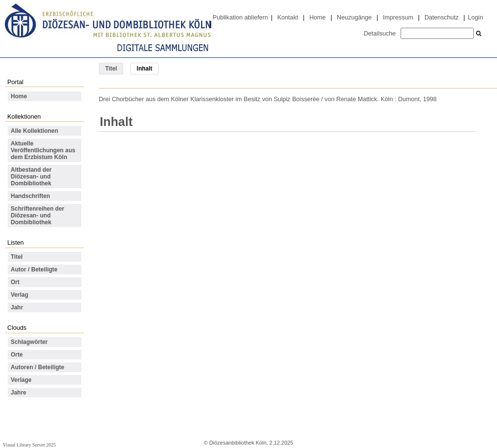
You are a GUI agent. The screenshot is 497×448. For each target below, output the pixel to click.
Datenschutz (442, 18)
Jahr (17, 307)
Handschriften (30, 196)
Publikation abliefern (240, 18)
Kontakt (288, 18)
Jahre (18, 393)
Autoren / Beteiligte (37, 367)
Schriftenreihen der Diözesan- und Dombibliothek (37, 215)
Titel (111, 69)
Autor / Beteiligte (34, 269)
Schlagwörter (29, 342)
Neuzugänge (354, 18)
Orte (17, 355)
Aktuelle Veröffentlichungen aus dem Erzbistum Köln (43, 150)
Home (317, 18)
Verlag (19, 295)
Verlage (21, 380)
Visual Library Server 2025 (29, 445)
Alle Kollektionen (34, 131)
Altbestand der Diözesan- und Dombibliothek (31, 177)
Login (475, 18)
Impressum (398, 18)
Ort (15, 282)
